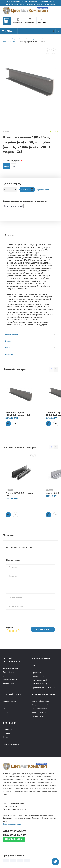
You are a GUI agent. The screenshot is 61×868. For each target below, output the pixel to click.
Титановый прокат (9, 676)
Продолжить (43, 629)
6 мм (20, 206)
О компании (7, 730)
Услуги (30, 348)
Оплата (30, 341)
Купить (27, 189)
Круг (4, 708)
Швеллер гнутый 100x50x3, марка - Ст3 (18, 414)
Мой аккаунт (59, 31)
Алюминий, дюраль (10, 668)
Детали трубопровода (40, 701)
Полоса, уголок (38, 716)
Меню (7, 31)
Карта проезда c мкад (12, 824)
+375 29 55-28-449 (14, 835)
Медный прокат (9, 683)
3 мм (6, 206)
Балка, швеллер (9, 705)
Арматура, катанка (10, 701)
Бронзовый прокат (10, 680)
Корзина (42, 21)
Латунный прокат (9, 672)
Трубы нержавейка (39, 712)
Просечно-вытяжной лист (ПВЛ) (44, 688)
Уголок (5, 712)
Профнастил (37, 672)
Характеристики (30, 335)
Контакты (6, 741)
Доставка (30, 354)
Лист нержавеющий (40, 680)
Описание (30, 235)
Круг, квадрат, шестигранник (43, 705)
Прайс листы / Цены (11, 744)
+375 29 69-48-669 (14, 831)
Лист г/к (35, 665)
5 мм (13, 206)
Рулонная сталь (38, 676)
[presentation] (29, 618)
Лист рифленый (38, 669)
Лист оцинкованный (40, 684)
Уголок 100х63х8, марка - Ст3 (20, 494)
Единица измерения (11, 161)
